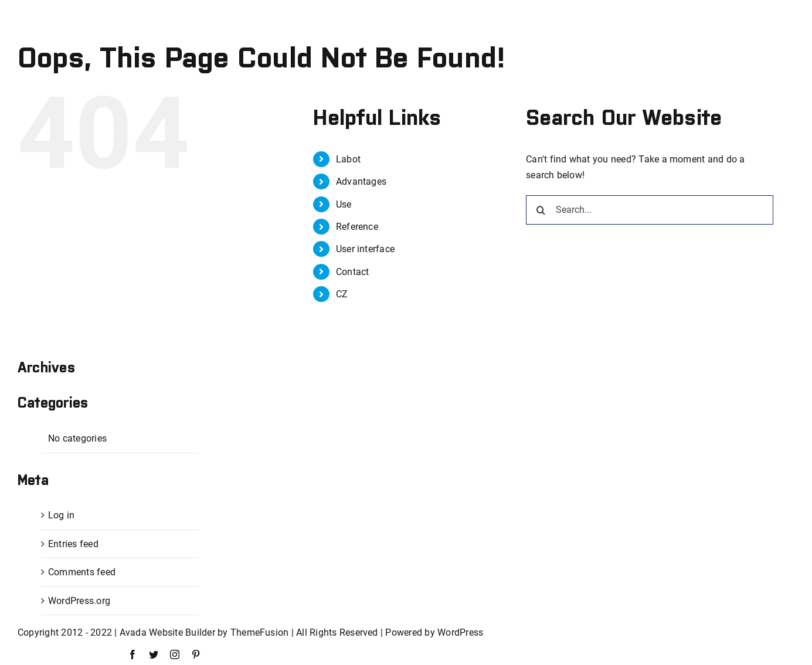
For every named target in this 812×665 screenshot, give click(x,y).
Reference (357, 227)
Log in (61, 515)
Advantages (361, 181)
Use (344, 204)
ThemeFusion (260, 632)
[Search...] (650, 210)
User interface (365, 249)
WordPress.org (79, 601)
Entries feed (73, 544)
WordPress (460, 632)
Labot (348, 159)
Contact (353, 272)
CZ (342, 294)
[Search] (541, 210)
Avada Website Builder (167, 632)
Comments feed (82, 572)
